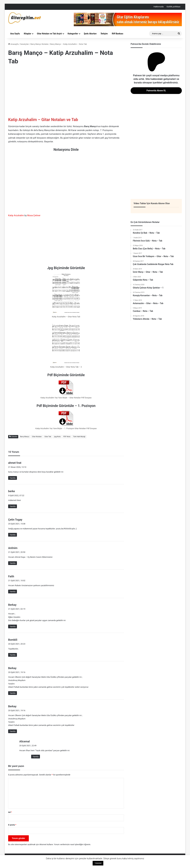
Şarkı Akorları (90, 34)
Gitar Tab (48, 437)
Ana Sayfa (15, 34)
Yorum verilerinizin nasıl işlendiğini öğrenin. (72, 844)
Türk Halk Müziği (79, 437)
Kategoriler (73, 34)
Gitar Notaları (37, 437)
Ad (10, 812)
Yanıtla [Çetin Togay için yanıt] (13, 535)
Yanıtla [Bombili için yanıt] (13, 655)
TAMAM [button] (98, 863)
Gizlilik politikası (173, 7)
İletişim (104, 34)
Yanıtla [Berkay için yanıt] (13, 626)
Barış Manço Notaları (39, 44)
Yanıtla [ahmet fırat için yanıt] (13, 478)
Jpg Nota (57, 437)
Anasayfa (13, 44)
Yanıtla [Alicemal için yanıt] (36, 757)
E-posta (12, 825)
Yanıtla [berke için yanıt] (13, 506)
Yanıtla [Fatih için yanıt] (13, 592)
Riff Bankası (118, 34)
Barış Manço (25, 437)
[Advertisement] (66, 92)
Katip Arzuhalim (16, 215)
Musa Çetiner (34, 215)
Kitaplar (28, 34)
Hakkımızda (159, 7)
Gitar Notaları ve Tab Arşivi (49, 34)
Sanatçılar (24, 44)
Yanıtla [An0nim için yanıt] (13, 563)
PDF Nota (67, 437)
